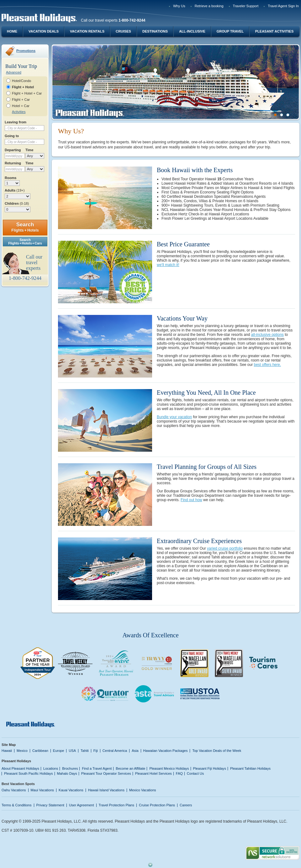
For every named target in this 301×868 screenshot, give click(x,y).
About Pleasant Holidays (20, 768)
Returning (13, 163)
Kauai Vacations (71, 790)
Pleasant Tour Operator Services (106, 773)
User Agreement (82, 805)
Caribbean (40, 751)
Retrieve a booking (209, 6)
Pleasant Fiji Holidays (210, 768)
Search (25, 227)
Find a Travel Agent (97, 768)
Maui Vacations (42, 790)
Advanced (14, 72)
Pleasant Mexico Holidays (169, 768)
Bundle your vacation (174, 417)
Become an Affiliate (130, 768)
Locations (51, 768)
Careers (186, 805)
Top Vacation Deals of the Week (217, 751)
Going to (12, 136)
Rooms (11, 178)
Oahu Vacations (14, 790)
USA (72, 751)
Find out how (191, 500)
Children (17, 203)
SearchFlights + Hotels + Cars (25, 241)
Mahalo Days (67, 773)
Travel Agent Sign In (283, 6)
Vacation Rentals (87, 31)
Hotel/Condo (21, 81)
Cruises (123, 31)
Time (29, 150)
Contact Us (195, 773)
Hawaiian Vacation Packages (166, 751)
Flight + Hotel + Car (27, 93)
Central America (115, 751)
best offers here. (268, 365)
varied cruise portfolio (225, 548)
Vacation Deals (44, 31)
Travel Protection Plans (116, 805)
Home (12, 31)
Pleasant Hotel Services (153, 773)
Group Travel (230, 31)
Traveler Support (246, 6)
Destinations (155, 31)
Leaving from (16, 122)
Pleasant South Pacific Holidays (29, 773)
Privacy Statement (50, 805)
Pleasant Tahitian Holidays (250, 768)
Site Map (9, 745)
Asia (135, 751)
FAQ (179, 773)
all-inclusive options (267, 335)
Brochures (70, 768)
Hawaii (7, 751)
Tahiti (85, 751)
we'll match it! (168, 265)
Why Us (179, 6)
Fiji (96, 751)
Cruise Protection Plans (157, 805)
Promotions (26, 51)
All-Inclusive (192, 31)
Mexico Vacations (143, 790)
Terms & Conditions (17, 805)
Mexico (22, 751)
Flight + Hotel (23, 87)
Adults (15, 190)
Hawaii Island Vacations (106, 790)
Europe (59, 751)
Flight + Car (21, 100)
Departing (13, 150)
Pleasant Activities (274, 31)
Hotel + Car (21, 106)
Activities (19, 112)
